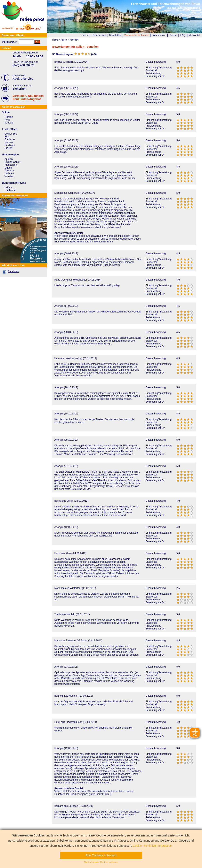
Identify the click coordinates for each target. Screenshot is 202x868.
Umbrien (9, 173)
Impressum (165, 846)
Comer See (11, 134)
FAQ (183, 35)
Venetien (9, 176)
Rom (7, 120)
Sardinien (10, 145)
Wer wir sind (159, 35)
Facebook (13, 271)
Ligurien (9, 168)
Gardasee (10, 139)
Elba (7, 137)
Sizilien (8, 148)
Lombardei (10, 190)
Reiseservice (99, 35)
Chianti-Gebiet (12, 162)
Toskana (9, 171)
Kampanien (11, 165)
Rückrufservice (23, 79)
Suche (85, 35)
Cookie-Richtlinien (144, 846)
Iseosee (9, 142)
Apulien (9, 159)
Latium (8, 187)
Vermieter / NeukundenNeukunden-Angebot (28, 97)
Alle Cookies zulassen (101, 855)
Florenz (9, 117)
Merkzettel (194, 35)
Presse (173, 35)
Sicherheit (19, 89)
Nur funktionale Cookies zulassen (101, 862)
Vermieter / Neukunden (137, 35)
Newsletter (115, 35)
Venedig (9, 123)
